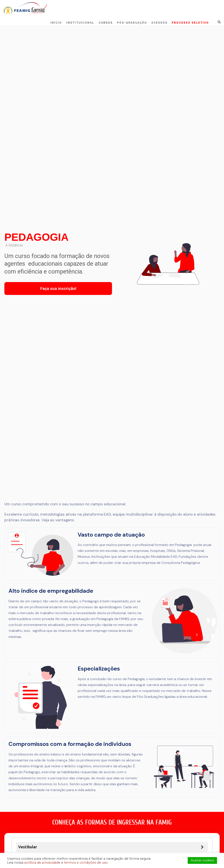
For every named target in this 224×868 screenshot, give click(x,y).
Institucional (80, 23)
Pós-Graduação (132, 23)
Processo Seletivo (190, 23)
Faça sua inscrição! (58, 288)
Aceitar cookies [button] (202, 860)
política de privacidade (42, 863)
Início (56, 23)
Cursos (106, 23)
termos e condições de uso (86, 863)
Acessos (159, 23)
